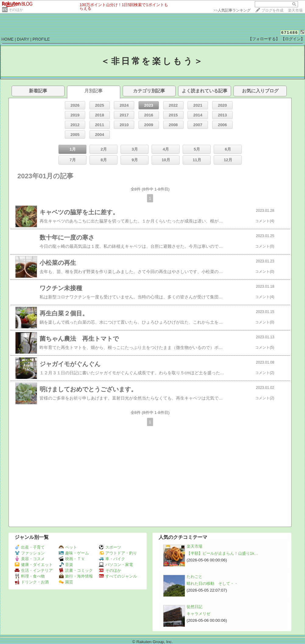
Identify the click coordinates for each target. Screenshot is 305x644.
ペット (68, 547)
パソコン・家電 (116, 565)
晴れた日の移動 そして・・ (212, 584)
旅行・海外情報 (76, 576)
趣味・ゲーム (74, 553)
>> (232, 10)
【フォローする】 (264, 39)
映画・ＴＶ (72, 559)
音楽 (66, 565)
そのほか (16, 10)
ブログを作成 (272, 10)
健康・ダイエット (34, 565)
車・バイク (112, 559)
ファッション (30, 553)
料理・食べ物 (30, 576)
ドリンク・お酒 (32, 582)
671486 (290, 32)
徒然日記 (195, 607)
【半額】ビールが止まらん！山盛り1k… (222, 553)
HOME (8, 39)
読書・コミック (76, 570)
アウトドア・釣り (118, 553)
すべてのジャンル (118, 576)
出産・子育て (30, 547)
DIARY (23, 39)
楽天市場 (295, 10)
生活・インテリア (34, 570)
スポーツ (110, 547)
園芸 (66, 582)
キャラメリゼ (198, 614)
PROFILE (41, 39)
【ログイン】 (293, 39)
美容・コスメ (30, 559)
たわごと (195, 576)
